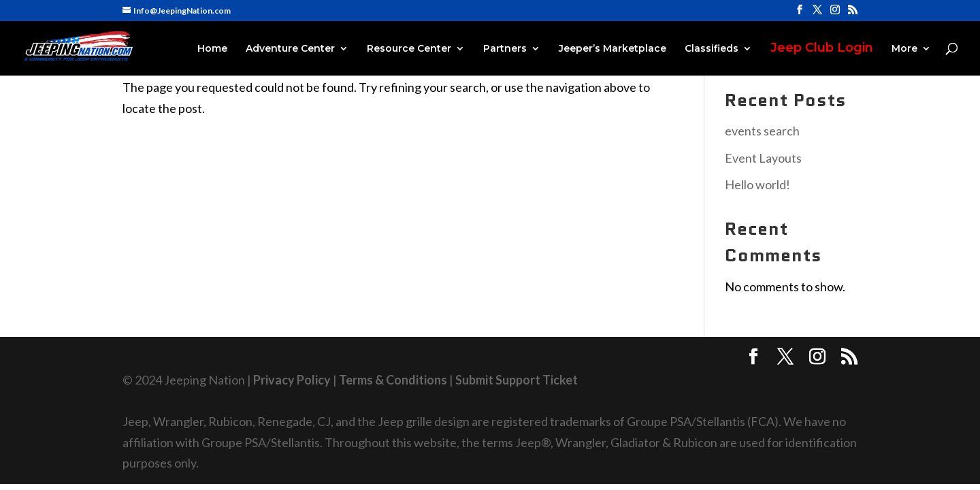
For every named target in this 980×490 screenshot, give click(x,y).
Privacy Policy (292, 380)
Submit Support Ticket (517, 380)
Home (212, 49)
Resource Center (409, 49)
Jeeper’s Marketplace (612, 49)
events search (762, 131)
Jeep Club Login (822, 49)
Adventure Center (290, 49)
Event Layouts (763, 158)
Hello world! (757, 184)
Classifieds (712, 49)
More (904, 49)
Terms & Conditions (393, 380)
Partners (505, 49)
